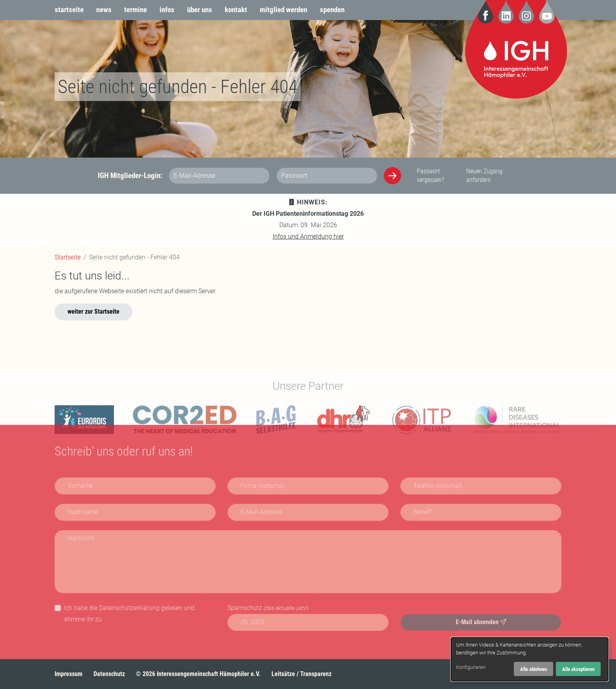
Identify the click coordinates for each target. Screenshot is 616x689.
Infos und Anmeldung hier (308, 236)
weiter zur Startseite (93, 311)
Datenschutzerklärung (129, 608)
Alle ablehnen (533, 669)
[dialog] (530, 659)
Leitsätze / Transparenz (302, 674)
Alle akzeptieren (578, 669)
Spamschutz (268, 608)
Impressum (69, 674)
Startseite (68, 257)
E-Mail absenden (481, 622)
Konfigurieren (471, 667)
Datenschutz (109, 674)
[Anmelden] (392, 176)
